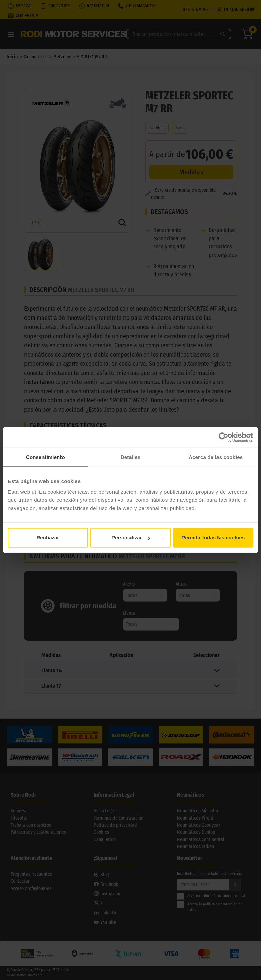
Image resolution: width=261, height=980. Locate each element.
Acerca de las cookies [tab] (216, 457)
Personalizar (131, 538)
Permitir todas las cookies (213, 538)
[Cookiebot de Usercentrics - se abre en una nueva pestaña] (223, 437)
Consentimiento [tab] (45, 457)
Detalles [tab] (130, 457)
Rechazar (48, 538)
